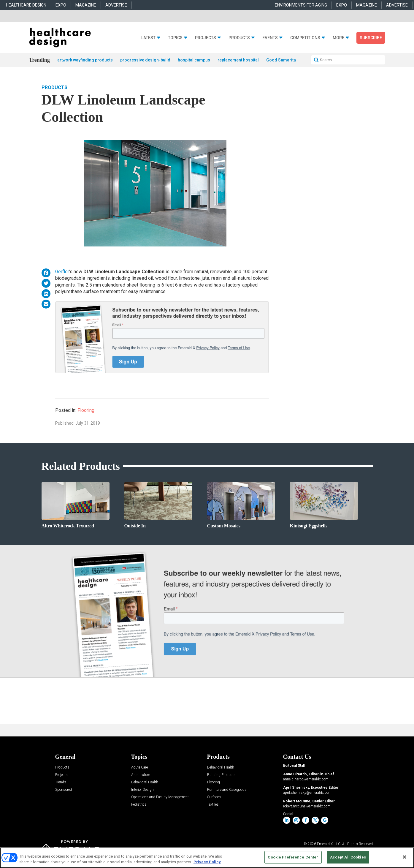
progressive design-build (145, 60)
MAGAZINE (86, 5)
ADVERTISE (116, 5)
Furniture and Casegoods (227, 790)
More (338, 38)
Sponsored (64, 790)
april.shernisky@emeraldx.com (307, 793)
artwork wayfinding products (85, 60)
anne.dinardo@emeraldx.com (306, 779)
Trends (61, 782)
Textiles (213, 805)
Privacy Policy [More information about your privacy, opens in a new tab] (207, 862)
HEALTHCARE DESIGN (26, 5)
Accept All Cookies (348, 857)
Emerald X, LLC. (329, 844)
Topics (175, 38)
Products (239, 38)
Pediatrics (139, 805)
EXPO (61, 5)
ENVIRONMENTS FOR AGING (301, 5)
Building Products (221, 775)
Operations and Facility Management (160, 797)
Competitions (305, 38)
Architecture (141, 775)
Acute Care (139, 767)
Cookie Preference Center (293, 857)
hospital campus (194, 60)
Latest (148, 38)
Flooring (86, 410)
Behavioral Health (145, 782)
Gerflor (62, 272)
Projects (206, 38)
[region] (207, 858)
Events (270, 38)
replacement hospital (238, 60)
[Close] (405, 857)
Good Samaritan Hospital (291, 60)
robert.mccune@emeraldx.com (307, 806)
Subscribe (371, 38)
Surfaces (214, 797)
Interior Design (142, 790)
